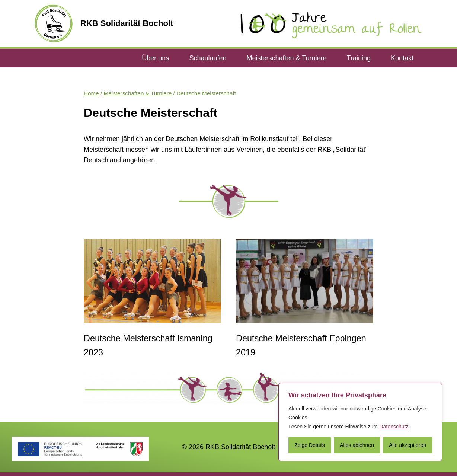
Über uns (155, 58)
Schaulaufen (208, 58)
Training (359, 58)
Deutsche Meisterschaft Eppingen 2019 (301, 345)
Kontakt (402, 58)
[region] (360, 422)
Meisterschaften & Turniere (286, 58)
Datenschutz (394, 427)
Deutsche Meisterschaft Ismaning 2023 (148, 345)
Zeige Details (310, 445)
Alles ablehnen (357, 445)
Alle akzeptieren (408, 445)
